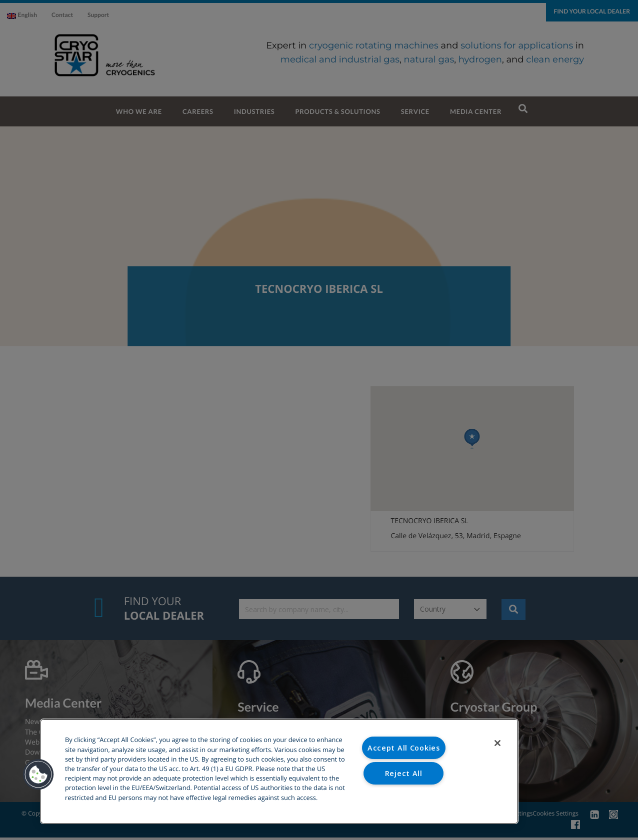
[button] (38, 775)
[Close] (497, 743)
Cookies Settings (404, 798)
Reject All (404, 773)
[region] (279, 771)
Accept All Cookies (404, 748)
